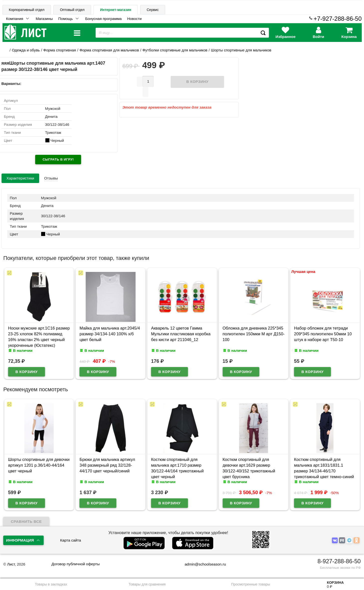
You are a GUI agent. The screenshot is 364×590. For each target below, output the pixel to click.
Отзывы (51, 178)
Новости (134, 19)
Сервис (153, 10)
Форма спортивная (60, 50)
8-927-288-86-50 (339, 561)
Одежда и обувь (26, 50)
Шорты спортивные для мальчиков (241, 50)
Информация (20, 540)
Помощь (66, 19)
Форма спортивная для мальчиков (109, 50)
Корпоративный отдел (27, 10)
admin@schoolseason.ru (202, 564)
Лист (11, 564)
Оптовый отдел (72, 10)
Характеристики (20, 178)
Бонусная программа (104, 19)
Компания (15, 19)
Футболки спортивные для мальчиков (175, 50)
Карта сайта (71, 540)
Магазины (44, 19)
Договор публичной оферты (75, 564)
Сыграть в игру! (58, 159)
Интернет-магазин (116, 10)
